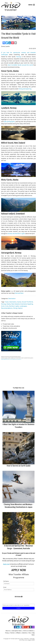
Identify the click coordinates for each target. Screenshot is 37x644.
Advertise (25, 633)
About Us (8, 631)
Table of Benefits (4, 359)
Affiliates (18, 633)
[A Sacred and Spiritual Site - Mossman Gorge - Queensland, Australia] (18, 528)
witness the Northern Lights (16, 234)
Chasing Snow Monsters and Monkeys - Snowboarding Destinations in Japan (18, 506)
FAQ (29, 633)
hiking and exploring (25, 89)
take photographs (9, 122)
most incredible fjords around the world (20, 65)
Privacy (7, 633)
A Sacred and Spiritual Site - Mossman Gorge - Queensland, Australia (18, 547)
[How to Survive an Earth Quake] (18, 448)
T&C (8, 359)
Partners (12, 633)
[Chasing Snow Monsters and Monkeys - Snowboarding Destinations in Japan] (18, 487)
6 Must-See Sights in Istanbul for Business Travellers (18, 426)
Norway (19, 57)
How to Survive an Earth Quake (19, 466)
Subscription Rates (17, 631)
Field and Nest (19, 293)
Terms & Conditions (28, 631)
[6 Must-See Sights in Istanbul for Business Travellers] (18, 407)
